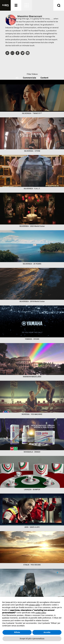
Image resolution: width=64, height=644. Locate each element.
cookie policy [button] (41, 613)
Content (44, 78)
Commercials (29, 78)
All (17, 78)
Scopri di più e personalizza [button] (32, 639)
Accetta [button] (47, 632)
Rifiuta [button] (17, 632)
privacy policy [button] (35, 605)
